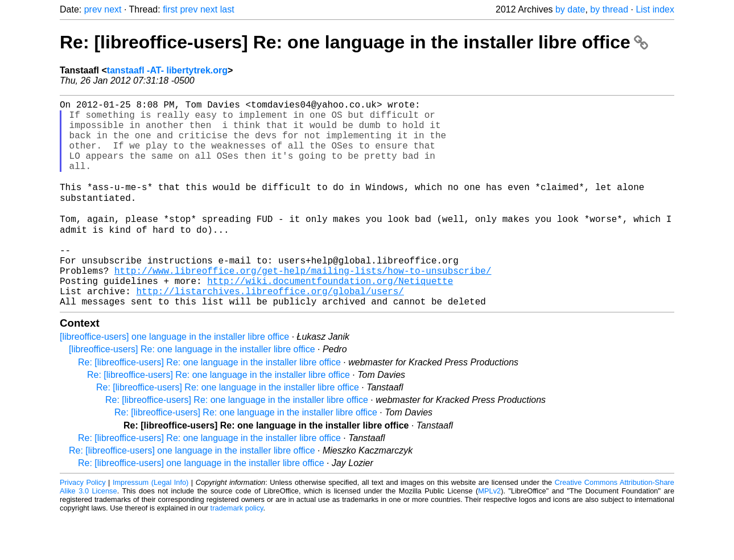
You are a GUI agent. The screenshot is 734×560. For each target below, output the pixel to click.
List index (655, 9)
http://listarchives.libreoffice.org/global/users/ (270, 332)
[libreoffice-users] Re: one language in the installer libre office (192, 392)
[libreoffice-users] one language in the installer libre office (174, 380)
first (170, 9)
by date (570, 9)
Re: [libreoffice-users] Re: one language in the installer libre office (354, 42)
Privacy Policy (83, 526)
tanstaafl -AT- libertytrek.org (167, 70)
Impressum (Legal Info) (150, 526)
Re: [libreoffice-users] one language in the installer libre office (192, 494)
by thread (609, 9)
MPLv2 (489, 534)
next (113, 9)
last (227, 9)
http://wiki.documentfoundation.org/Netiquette (330, 319)
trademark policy (237, 551)
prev (93, 9)
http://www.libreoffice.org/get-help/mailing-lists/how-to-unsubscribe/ (303, 307)
